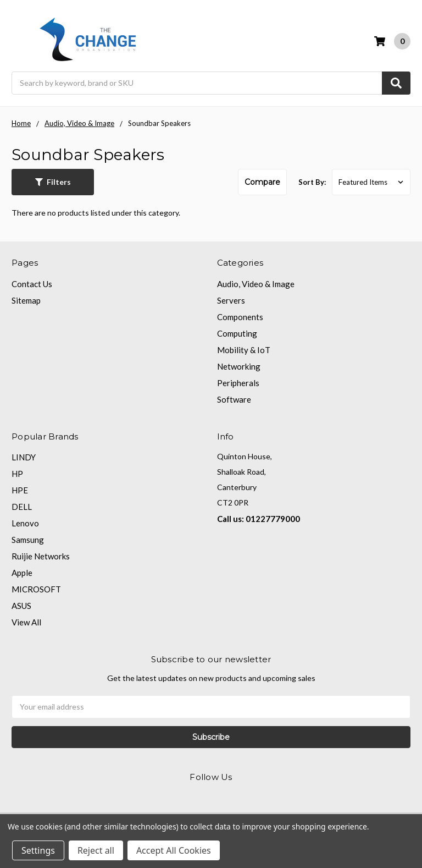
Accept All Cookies (174, 850)
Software (234, 399)
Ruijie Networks (41, 556)
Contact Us (32, 284)
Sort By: (312, 182)
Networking (239, 366)
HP (17, 474)
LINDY (24, 457)
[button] (53, 182)
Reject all (96, 850)
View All (26, 622)
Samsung (28, 540)
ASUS (21, 606)
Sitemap (26, 300)
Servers (231, 300)
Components (240, 317)
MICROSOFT (36, 589)
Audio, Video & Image (256, 284)
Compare (262, 182)
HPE (20, 490)
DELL (22, 507)
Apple (22, 573)
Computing (237, 333)
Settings (38, 850)
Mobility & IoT (244, 350)
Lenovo (25, 523)
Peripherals (238, 383)
